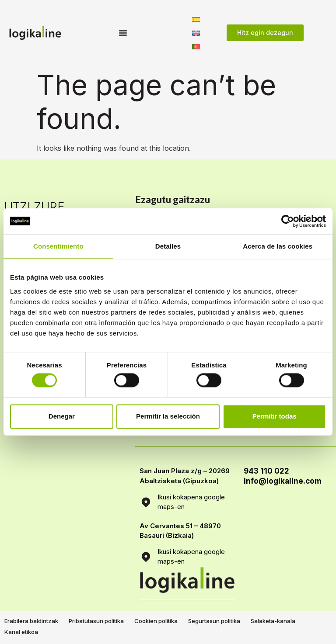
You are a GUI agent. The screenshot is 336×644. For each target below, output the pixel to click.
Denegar (62, 416)
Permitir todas (275, 416)
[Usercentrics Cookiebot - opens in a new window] (288, 221)
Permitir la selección (168, 416)
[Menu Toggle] (123, 33)
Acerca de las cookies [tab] (278, 246)
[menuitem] (196, 19)
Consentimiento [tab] (58, 246)
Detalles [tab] (168, 246)
